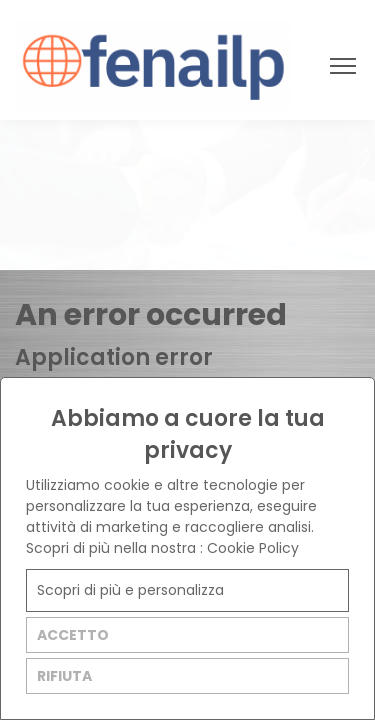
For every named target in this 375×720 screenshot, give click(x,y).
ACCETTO (73, 635)
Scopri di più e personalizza (130, 590)
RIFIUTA (64, 676)
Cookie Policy (253, 548)
